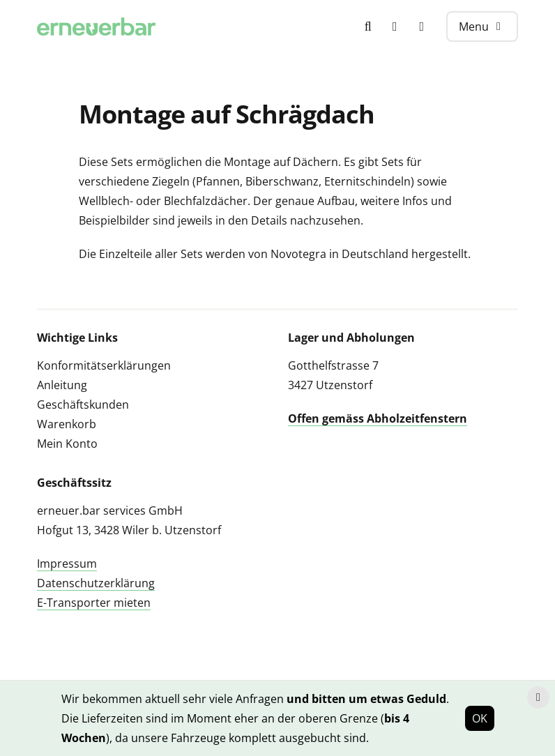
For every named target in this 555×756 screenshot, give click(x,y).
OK (480, 718)
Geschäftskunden (83, 405)
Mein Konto (67, 444)
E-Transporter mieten (94, 603)
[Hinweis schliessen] (538, 697)
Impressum (67, 564)
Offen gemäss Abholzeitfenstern (378, 418)
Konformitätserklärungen (104, 365)
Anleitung (62, 385)
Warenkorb (67, 424)
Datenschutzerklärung (96, 583)
